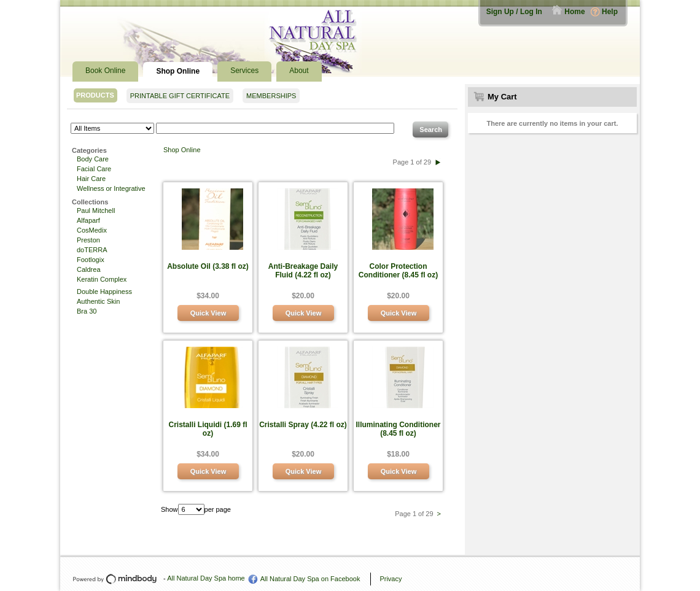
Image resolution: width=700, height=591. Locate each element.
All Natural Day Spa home (206, 578)
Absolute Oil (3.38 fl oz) (208, 266)
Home (574, 12)
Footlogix (91, 260)
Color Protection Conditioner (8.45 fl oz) (398, 271)
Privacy (391, 579)
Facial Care (94, 169)
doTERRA (92, 250)
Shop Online (182, 150)
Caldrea (89, 269)
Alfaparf (88, 220)
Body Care (93, 159)
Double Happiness (104, 292)
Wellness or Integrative (111, 188)
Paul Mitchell (96, 211)
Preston (88, 240)
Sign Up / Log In (514, 12)
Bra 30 (87, 311)
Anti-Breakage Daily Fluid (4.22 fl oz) (303, 271)
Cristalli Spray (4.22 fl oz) (303, 425)
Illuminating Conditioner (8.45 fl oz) (399, 429)
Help (610, 12)
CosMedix (92, 230)
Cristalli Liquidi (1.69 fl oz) (208, 429)
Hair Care (91, 179)
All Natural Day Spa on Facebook (310, 579)
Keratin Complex (102, 279)
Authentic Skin (98, 301)
